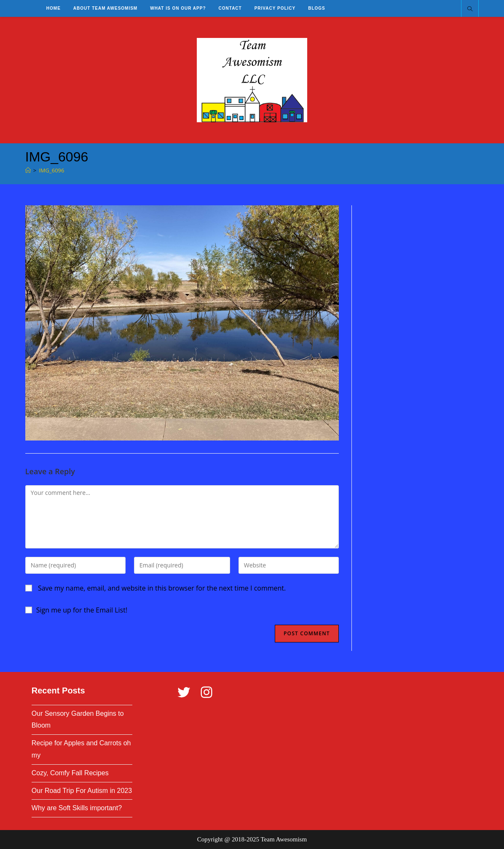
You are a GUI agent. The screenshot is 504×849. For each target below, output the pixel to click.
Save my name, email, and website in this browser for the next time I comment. (162, 588)
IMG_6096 (51, 170)
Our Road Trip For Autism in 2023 (82, 791)
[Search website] (470, 9)
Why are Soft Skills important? (77, 808)
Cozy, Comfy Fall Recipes (70, 773)
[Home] (28, 170)
